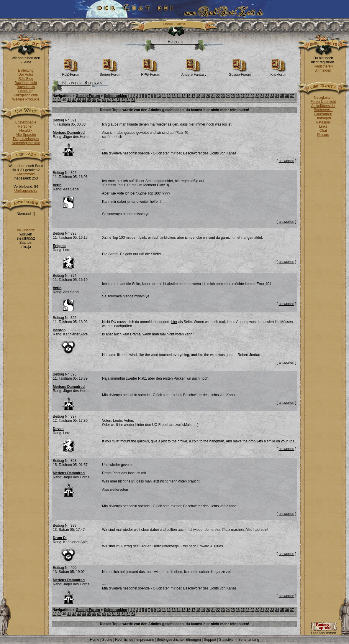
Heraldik (26, 131)
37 (292, 96)
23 (223, 96)
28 (247, 96)
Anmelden (323, 70)
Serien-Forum (110, 73)
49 (109, 100)
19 (203, 96)
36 (287, 96)
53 (128, 100)
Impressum (145, 640)
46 (94, 100)
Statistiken (227, 640)
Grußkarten (323, 114)
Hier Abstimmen (324, 631)
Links (323, 126)
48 (104, 100)
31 (262, 96)
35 (282, 96)
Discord (323, 135)
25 (233, 96)
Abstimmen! (26, 174)
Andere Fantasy (194, 73)
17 (193, 96)
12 (169, 96)
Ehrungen (193, 640)
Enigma (59, 246)
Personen (26, 126)
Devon (58, 429)
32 (267, 96)
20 (208, 96)
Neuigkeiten (323, 98)
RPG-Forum (151, 73)
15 (183, 96)
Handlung (26, 91)
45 (89, 100)
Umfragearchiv (26, 191)
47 (99, 100)
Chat (323, 131)
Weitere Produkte (26, 99)
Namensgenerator (26, 143)
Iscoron (59, 330)
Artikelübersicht (323, 106)
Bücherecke (323, 110)
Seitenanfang (249, 640)
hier (174, 322)
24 (228, 96)
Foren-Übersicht (323, 102)
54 (133, 100)
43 (79, 100)
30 (257, 96)
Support (210, 640)
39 (59, 100)
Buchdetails (26, 87)
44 (84, 100)
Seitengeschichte (170, 640)
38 (54, 100)
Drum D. (60, 538)
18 (198, 96)
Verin (57, 185)
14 (179, 96)
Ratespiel (323, 122)
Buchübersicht (26, 83)
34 (277, 96)
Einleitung (26, 70)
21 (213, 96)
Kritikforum (279, 73)
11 (164, 96)
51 (118, 100)
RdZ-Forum (71, 73)
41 (69, 100)
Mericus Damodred (69, 133)
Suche (181, 24)
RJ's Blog (26, 79)
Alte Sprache (26, 135)
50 (113, 100)
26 (238, 96)
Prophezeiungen (26, 139)
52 (123, 100)
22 (218, 96)
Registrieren (323, 66)
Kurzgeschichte (26, 95)
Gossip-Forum (240, 73)
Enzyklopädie (26, 122)
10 (159, 96)
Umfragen (323, 118)
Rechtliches (124, 640)
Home (168, 24)
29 (252, 96)
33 (272, 96)
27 (243, 96)
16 (188, 96)
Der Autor (26, 75)
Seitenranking (115, 96)
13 (174, 96)
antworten (287, 161)
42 (74, 100)
